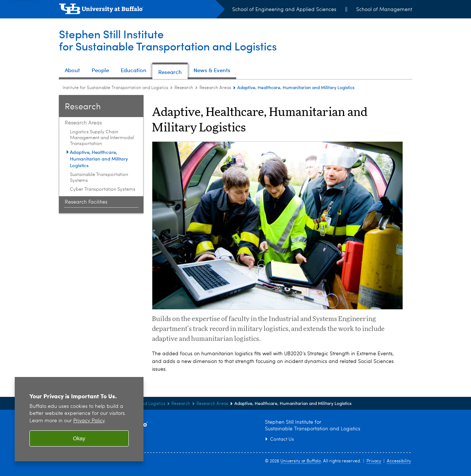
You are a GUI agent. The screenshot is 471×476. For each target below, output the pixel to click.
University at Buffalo (301, 461)
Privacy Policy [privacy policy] (89, 421)
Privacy (374, 461)
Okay (79, 438)
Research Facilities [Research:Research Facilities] (86, 202)
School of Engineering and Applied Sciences (284, 10)
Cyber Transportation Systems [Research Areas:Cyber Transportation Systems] (103, 189)
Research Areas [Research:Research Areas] (215, 88)
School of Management (384, 10)
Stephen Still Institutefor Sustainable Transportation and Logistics (168, 40)
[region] (79, 419)
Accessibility (399, 461)
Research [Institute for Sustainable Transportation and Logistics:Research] (184, 88)
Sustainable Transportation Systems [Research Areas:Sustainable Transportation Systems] (99, 178)
